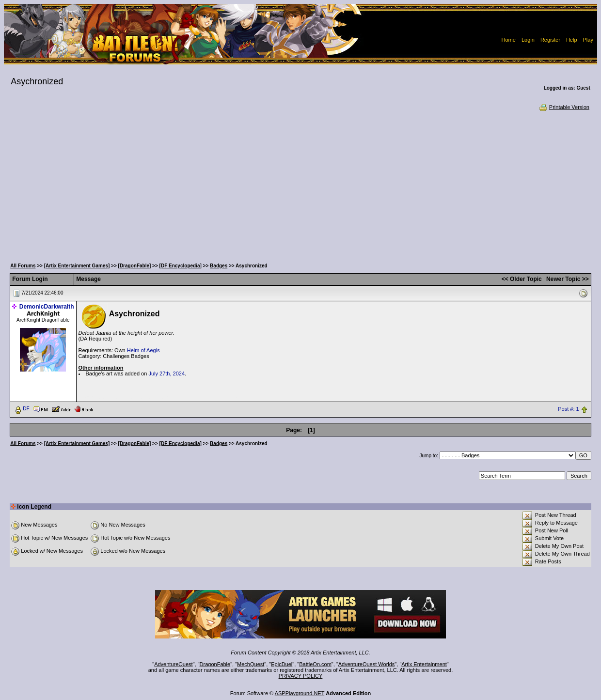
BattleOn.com (315, 664)
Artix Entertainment (424, 664)
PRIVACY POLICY (301, 676)
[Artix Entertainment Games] (77, 266)
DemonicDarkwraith (47, 307)
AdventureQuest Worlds (367, 664)
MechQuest (251, 664)
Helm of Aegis (143, 350)
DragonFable (215, 664)
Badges (219, 266)
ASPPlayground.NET (300, 693)
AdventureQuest (174, 664)
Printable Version (564, 107)
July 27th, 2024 (166, 373)
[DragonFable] (135, 266)
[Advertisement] (300, 184)
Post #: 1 (568, 409)
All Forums (23, 266)
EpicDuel (282, 664)
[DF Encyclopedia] (181, 266)
